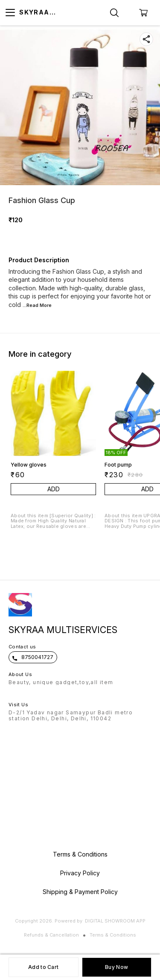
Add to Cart (43, 967)
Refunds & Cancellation (51, 935)
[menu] (10, 13)
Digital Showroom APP (115, 921)
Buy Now (116, 967)
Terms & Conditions (113, 935)
